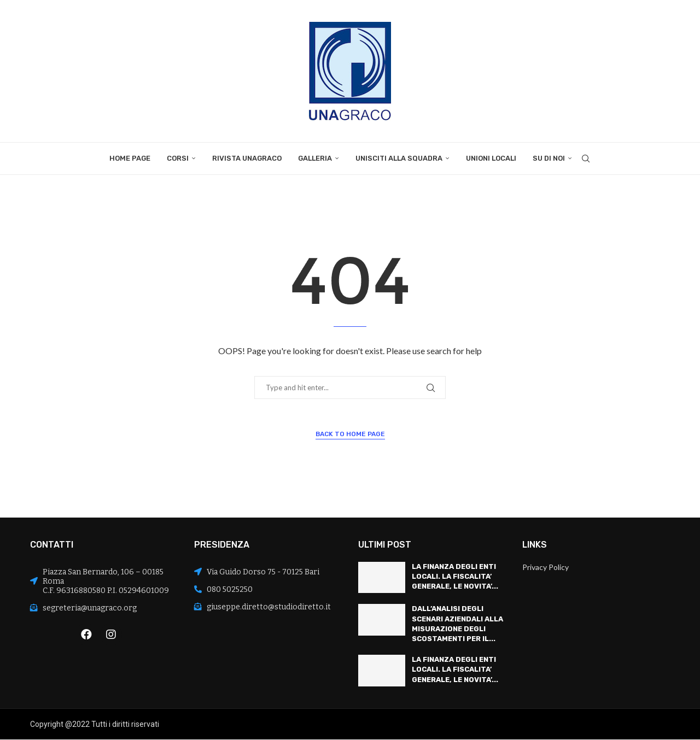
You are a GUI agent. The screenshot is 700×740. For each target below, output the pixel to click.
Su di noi (549, 158)
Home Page (130, 158)
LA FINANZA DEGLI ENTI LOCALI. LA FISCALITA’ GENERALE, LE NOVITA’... (455, 576)
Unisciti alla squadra (399, 158)
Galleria (315, 158)
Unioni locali (491, 158)
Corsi (178, 158)
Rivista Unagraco (247, 158)
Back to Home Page (350, 434)
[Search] (586, 158)
